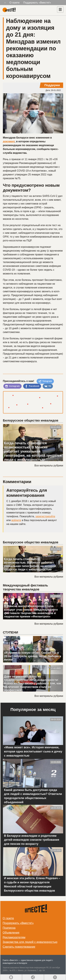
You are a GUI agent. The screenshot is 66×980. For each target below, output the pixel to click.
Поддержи (52, 85)
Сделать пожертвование (19, 947)
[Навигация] (60, 10)
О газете (14, 3)
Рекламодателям (14, 937)
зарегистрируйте (45, 516)
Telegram (45, 381)
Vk (48, 386)
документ (9, 141)
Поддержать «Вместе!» (37, 3)
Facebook (32, 386)
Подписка (9, 928)
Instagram (12, 386)
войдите (16, 520)
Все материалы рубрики (49, 466)
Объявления (11, 933)
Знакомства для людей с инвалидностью (30, 942)
